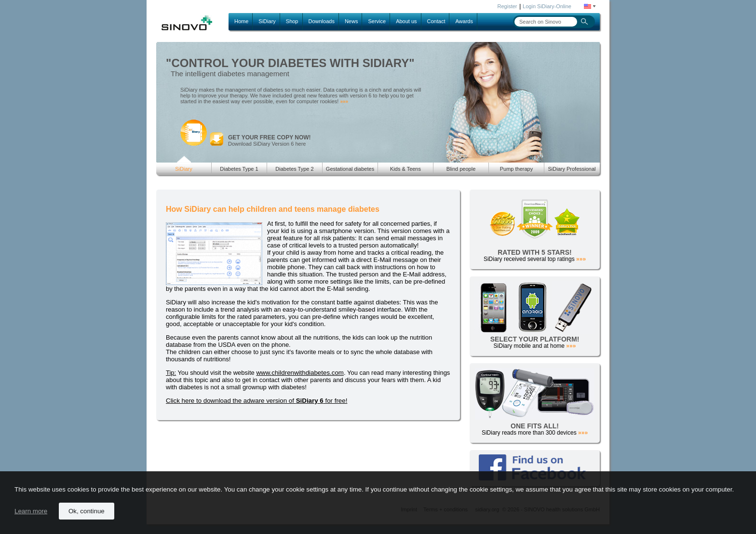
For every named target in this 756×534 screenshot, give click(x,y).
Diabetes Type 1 (239, 169)
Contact (436, 21)
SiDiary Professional (572, 169)
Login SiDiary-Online (547, 6)
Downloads (322, 21)
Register (507, 6)
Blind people (461, 169)
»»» (344, 102)
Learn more (31, 511)
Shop (292, 21)
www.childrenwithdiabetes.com (300, 373)
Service (377, 21)
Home (241, 21)
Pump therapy (516, 169)
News (351, 21)
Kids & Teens (405, 169)
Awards (464, 21)
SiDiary (267, 21)
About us (406, 21)
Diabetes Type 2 (294, 169)
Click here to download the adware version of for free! (256, 401)
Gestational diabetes (350, 169)
